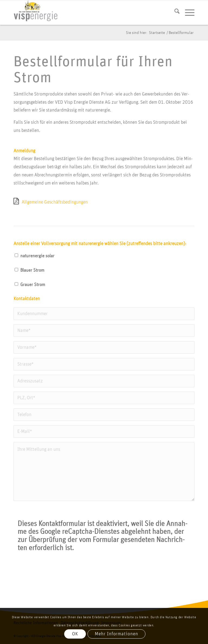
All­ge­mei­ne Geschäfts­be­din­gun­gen (55, 202)
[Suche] (174, 12)
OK (75, 634)
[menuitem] (174, 12)
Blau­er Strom (32, 270)
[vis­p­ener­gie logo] (36, 12)
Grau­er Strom (33, 285)
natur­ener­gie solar (37, 256)
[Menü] (187, 12)
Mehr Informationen (116, 634)
